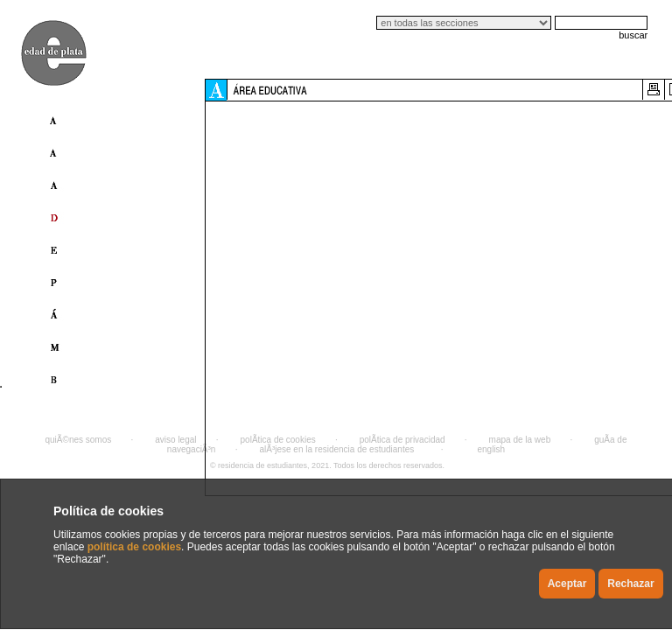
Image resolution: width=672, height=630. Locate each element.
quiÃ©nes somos (79, 440)
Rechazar (630, 584)
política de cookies (134, 547)
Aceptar (567, 584)
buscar (633, 35)
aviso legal (175, 440)
